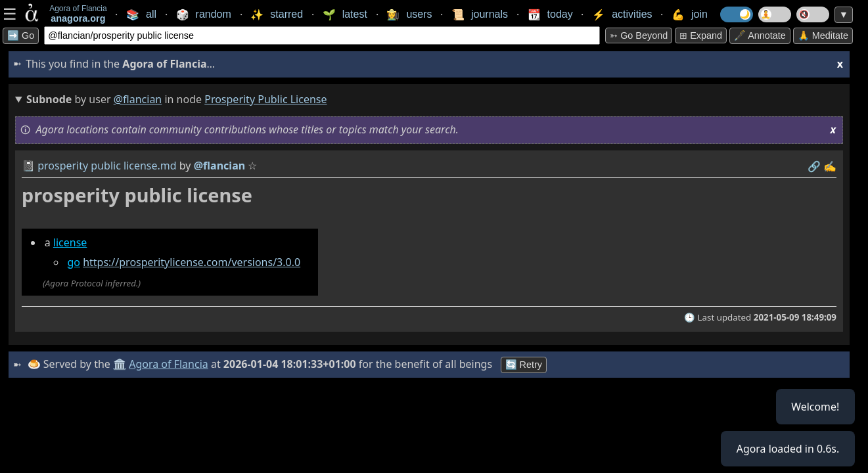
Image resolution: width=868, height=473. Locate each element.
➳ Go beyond (639, 35)
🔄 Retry (524, 365)
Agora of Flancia (169, 364)
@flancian (138, 99)
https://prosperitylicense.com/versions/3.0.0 (192, 262)
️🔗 (814, 166)
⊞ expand (701, 35)
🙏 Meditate (823, 35)
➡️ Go (21, 35)
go (74, 262)
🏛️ (120, 364)
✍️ (830, 166)
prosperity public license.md (107, 166)
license (70, 242)
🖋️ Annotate (760, 35)
